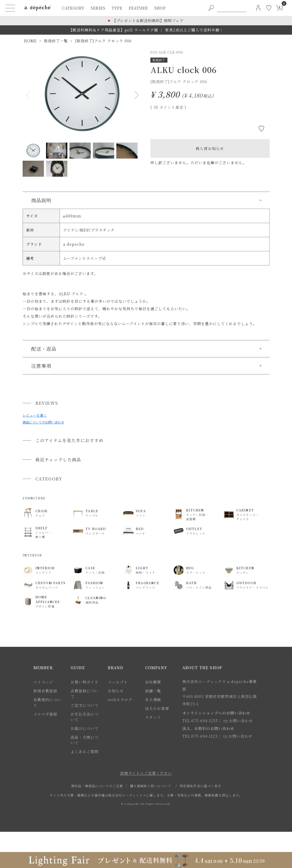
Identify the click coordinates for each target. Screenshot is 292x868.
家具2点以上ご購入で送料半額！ (194, 30)
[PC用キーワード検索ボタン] (211, 8)
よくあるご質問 (85, 752)
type (117, 8)
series (98, 8)
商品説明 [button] (41, 200)
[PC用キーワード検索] (232, 8)
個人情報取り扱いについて (151, 786)
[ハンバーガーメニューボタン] (10, 8)
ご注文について (85, 705)
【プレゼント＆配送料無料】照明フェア (148, 21)
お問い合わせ (238, 721)
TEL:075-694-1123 (200, 736)
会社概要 (153, 682)
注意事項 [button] (41, 366)
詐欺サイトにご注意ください (146, 773)
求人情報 (153, 700)
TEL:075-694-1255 (200, 721)
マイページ (43, 682)
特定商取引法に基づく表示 (200, 786)
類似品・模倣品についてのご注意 (97, 786)
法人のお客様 (157, 708)
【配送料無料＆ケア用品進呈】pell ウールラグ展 (113, 30)
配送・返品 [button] (44, 349)
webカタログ (120, 700)
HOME (30, 41)
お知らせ (116, 691)
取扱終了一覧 (56, 41)
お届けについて (85, 728)
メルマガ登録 (45, 714)
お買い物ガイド (85, 682)
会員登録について (85, 694)
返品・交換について (85, 740)
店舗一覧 (153, 691)
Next (135, 95)
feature (138, 8)
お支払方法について (85, 717)
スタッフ (153, 717)
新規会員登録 (45, 691)
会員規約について (47, 702)
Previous (29, 95)
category (73, 8)
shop (160, 8)
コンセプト (118, 682)
